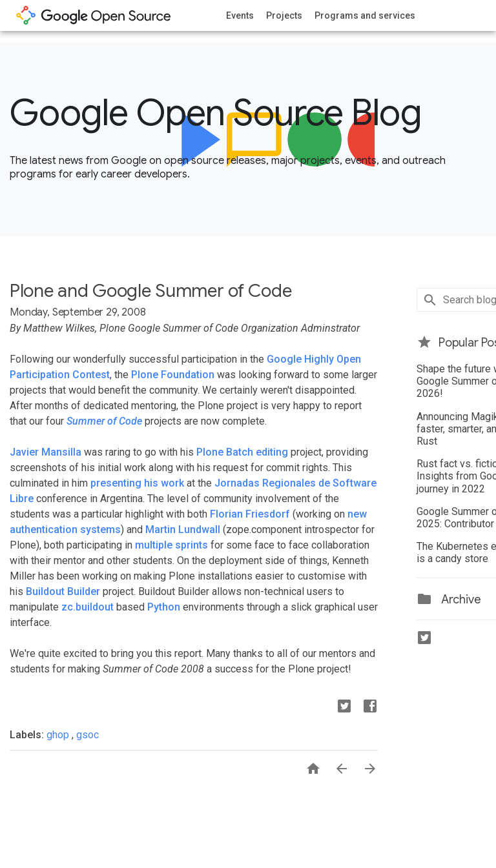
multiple (154, 545)
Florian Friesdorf (250, 514)
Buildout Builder (63, 591)
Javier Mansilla (46, 452)
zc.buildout (88, 607)
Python (164, 607)
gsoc (88, 735)
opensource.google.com (94, 15)
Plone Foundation (173, 375)
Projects (284, 15)
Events (240, 15)
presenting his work (137, 483)
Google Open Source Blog (215, 113)
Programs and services (365, 15)
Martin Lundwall (183, 530)
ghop (59, 735)
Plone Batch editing (242, 452)
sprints (191, 545)
